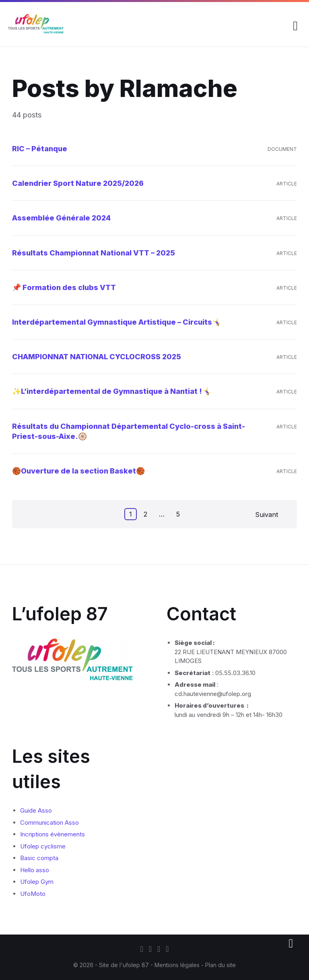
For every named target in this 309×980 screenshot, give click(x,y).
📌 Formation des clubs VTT (64, 287)
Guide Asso (36, 810)
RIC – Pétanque (40, 149)
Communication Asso (49, 822)
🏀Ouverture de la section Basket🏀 (78, 471)
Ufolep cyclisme (43, 846)
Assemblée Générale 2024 (61, 218)
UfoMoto (33, 894)
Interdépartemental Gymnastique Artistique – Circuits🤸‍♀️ (116, 322)
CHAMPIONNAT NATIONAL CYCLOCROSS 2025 (97, 357)
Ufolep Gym (37, 882)
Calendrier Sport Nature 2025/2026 (78, 183)
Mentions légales (178, 965)
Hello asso (35, 870)
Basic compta (39, 858)
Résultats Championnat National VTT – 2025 (94, 253)
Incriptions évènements (53, 834)
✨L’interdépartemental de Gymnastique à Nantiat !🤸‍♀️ (111, 391)
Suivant (267, 515)
